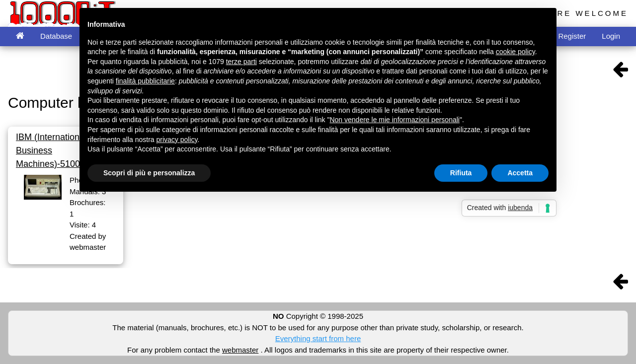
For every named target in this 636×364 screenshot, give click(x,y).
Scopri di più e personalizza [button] (149, 173)
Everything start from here (318, 338)
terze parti (241, 62)
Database (56, 36)
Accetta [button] (520, 173)
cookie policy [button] (516, 52)
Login (611, 36)
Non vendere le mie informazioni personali (394, 120)
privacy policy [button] (177, 140)
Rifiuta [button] (461, 173)
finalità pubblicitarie (145, 81)
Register (572, 36)
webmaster (240, 350)
